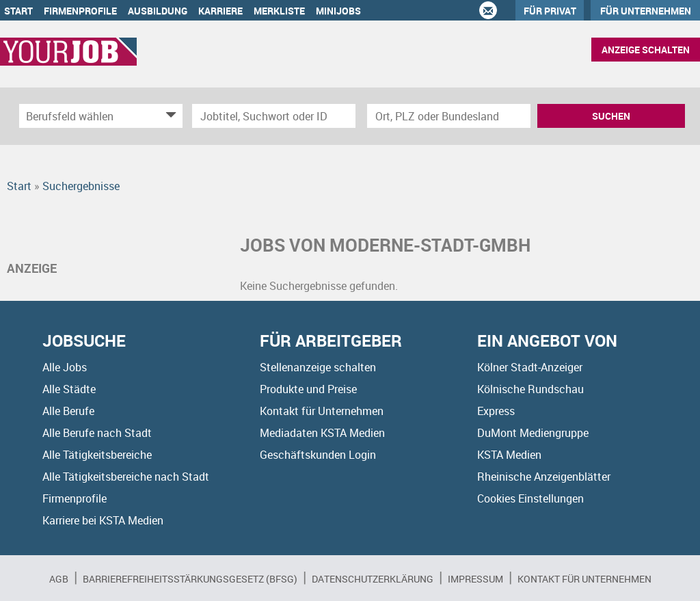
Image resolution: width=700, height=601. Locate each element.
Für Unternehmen (646, 11)
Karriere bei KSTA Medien (103, 520)
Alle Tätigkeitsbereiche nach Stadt (126, 477)
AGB (59, 579)
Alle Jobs (65, 367)
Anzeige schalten (646, 50)
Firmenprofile (80, 11)
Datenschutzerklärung (373, 579)
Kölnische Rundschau (530, 389)
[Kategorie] (87, 116)
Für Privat (550, 11)
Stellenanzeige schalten (318, 367)
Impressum (475, 579)
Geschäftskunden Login (318, 455)
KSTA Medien (509, 455)
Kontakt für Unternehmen (322, 411)
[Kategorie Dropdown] (169, 116)
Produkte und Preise (308, 389)
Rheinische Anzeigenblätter (544, 477)
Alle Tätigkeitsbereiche (97, 455)
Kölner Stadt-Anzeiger (530, 367)
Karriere (220, 11)
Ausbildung (158, 11)
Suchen (611, 116)
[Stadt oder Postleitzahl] (449, 116)
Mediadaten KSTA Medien (322, 433)
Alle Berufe (68, 411)
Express (496, 411)
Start (18, 11)
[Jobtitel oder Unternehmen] (274, 116)
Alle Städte (69, 389)
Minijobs (338, 11)
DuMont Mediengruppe (533, 433)
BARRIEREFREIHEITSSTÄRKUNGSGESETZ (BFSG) (190, 579)
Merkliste (279, 11)
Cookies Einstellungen (530, 498)
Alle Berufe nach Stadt (97, 433)
